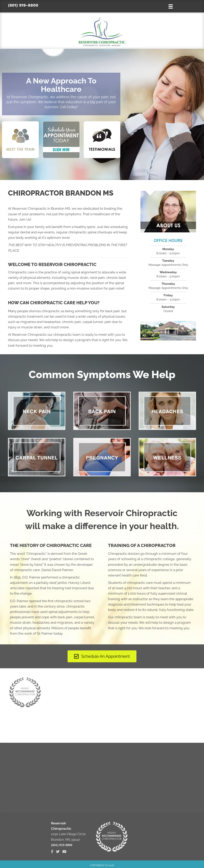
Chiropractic (36, 554)
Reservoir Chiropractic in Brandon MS (41, 208)
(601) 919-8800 (23, 5)
